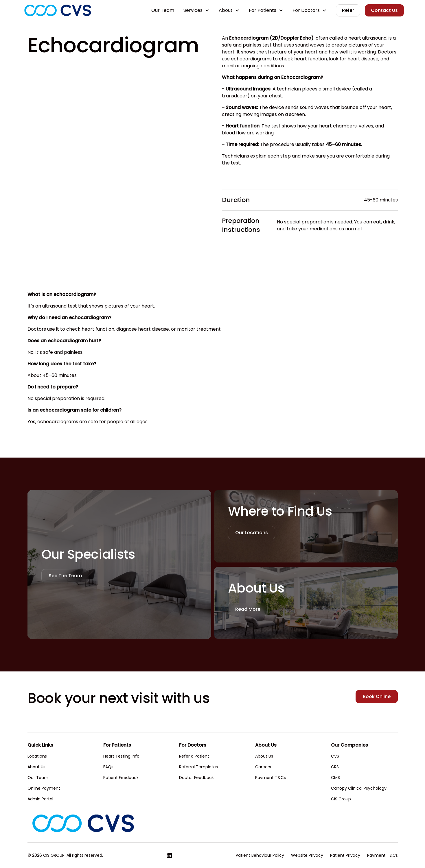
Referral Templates (198, 767)
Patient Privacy (345, 855)
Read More (248, 609)
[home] (58, 10)
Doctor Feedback (196, 778)
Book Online (377, 696)
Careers (263, 767)
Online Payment (44, 788)
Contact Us (384, 10)
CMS (335, 778)
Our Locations (252, 533)
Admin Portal (40, 799)
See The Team (65, 576)
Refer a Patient (194, 756)
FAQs (108, 767)
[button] (196, 10)
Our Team (163, 10)
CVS (335, 756)
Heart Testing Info (121, 756)
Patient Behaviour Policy (260, 855)
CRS (335, 767)
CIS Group (341, 799)
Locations (37, 756)
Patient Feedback (121, 778)
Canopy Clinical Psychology (359, 788)
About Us (36, 767)
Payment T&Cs (271, 778)
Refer (348, 10)
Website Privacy (307, 855)
